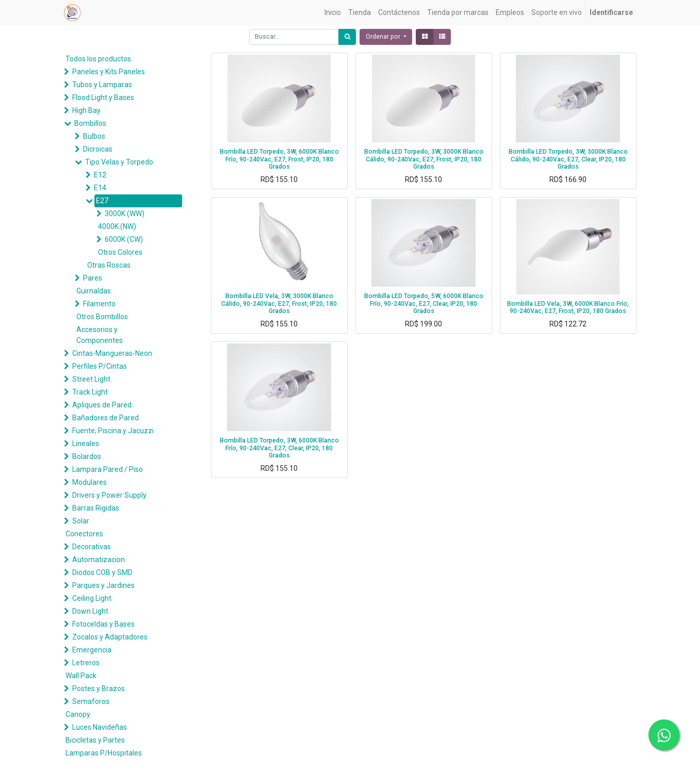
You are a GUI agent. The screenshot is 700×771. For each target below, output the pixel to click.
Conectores (84, 534)
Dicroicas (98, 149)
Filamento (99, 304)
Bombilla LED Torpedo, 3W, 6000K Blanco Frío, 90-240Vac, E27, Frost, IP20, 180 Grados (279, 159)
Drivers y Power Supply (109, 495)
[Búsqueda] (347, 37)
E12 (100, 175)
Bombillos (90, 123)
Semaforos (91, 701)
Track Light (90, 392)
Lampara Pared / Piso (108, 469)
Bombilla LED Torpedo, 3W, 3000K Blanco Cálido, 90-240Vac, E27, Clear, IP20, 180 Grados (568, 159)
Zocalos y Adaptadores (110, 637)
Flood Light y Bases (103, 97)
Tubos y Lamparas (102, 85)
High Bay (86, 110)
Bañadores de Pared (105, 418)
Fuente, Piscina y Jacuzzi (113, 431)
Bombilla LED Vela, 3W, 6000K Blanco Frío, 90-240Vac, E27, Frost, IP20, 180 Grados (568, 308)
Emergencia (92, 650)
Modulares (89, 482)
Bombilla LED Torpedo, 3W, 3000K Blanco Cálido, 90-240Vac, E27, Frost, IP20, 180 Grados (424, 159)
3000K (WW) (125, 214)
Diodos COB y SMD (102, 572)
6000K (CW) (124, 239)
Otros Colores (120, 252)
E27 (102, 201)
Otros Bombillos (102, 317)
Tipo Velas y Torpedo (119, 162)
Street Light (91, 379)
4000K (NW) (117, 226)
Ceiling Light (92, 598)
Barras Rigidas (96, 508)
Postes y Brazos (99, 688)
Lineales (86, 444)
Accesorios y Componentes (100, 335)
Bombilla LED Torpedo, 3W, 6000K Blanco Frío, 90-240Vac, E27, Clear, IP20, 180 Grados (279, 448)
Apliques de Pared (102, 405)
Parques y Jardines (103, 585)
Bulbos (94, 136)
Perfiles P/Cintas (100, 366)
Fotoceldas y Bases (103, 624)
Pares (93, 278)
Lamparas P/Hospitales (104, 753)
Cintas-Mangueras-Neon (112, 353)
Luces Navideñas (100, 727)
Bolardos (87, 456)
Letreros (86, 663)
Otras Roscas (109, 265)
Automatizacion (99, 560)
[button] (386, 37)
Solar (81, 521)
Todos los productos (98, 59)
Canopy (78, 714)
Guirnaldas (94, 291)
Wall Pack (81, 676)
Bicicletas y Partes (95, 740)
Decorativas (92, 547)
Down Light (90, 611)
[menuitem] (333, 13)
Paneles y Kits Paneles (109, 72)
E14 (100, 188)
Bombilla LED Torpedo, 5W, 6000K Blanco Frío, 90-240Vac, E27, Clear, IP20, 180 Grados (424, 304)
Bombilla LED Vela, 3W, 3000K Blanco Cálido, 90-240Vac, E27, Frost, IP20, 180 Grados (279, 304)
